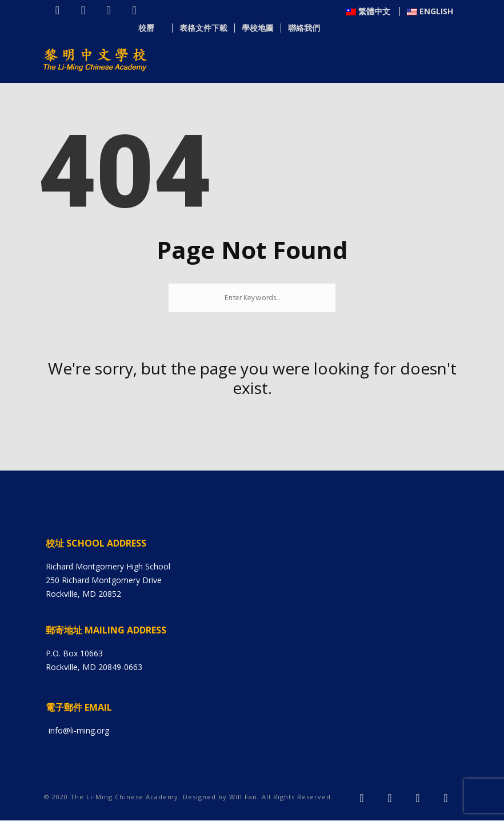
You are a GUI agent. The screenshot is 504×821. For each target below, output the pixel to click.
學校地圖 (391, 29)
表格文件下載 (337, 29)
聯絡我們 (437, 29)
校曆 (285, 29)
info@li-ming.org (79, 731)
